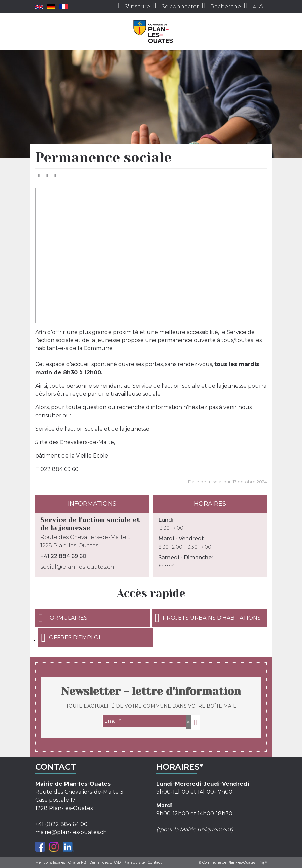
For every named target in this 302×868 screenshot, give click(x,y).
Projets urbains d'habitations (208, 618)
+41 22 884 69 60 (63, 556)
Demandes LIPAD (105, 862)
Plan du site (134, 862)
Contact (155, 862)
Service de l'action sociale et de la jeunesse (90, 524)
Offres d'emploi (71, 638)
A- (255, 7)
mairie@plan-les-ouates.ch (71, 832)
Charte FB (77, 862)
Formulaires (63, 618)
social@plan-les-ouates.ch (77, 567)
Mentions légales (50, 862)
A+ (263, 6)
